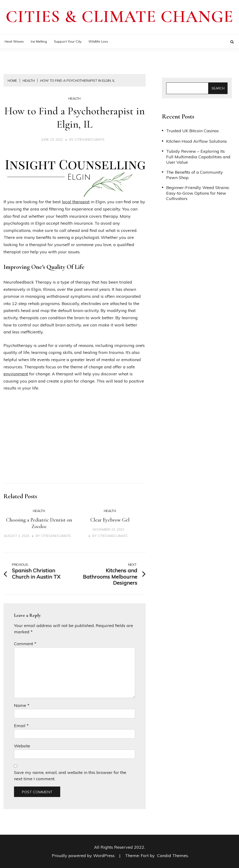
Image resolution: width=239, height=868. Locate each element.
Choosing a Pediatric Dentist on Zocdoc (39, 523)
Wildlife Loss (98, 41)
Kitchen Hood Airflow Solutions (197, 141)
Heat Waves (14, 41)
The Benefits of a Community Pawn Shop (195, 175)
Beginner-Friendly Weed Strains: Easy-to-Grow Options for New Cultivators (198, 193)
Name (22, 705)
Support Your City (68, 41)
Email (21, 726)
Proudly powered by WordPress (84, 856)
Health (74, 98)
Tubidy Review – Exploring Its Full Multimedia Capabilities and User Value (198, 157)
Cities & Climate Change (119, 17)
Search (218, 88)
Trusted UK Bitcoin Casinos (192, 131)
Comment (25, 644)
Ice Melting (39, 41)
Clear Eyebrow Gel (110, 520)
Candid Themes (172, 856)
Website (22, 746)
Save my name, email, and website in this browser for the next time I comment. (70, 776)
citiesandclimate (90, 139)
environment (16, 374)
